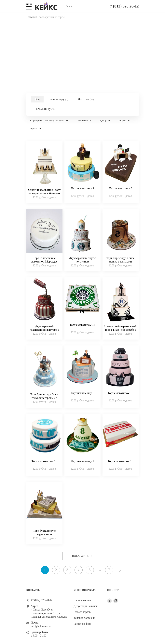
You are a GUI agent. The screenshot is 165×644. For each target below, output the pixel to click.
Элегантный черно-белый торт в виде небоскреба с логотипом (120, 330)
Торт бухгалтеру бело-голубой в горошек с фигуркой (44, 398)
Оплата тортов (82, 612)
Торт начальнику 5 (82, 393)
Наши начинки (82, 600)
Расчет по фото (83, 624)
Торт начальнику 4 (82, 188)
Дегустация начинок (86, 606)
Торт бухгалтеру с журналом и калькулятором (44, 534)
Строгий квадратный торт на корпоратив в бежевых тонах (44, 193)
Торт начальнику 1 (82, 461)
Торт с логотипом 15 (82, 325)
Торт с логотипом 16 (44, 461)
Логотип (86, 99)
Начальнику (45, 109)
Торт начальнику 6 (120, 188)
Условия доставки (84, 618)
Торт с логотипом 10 (120, 461)
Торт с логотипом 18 (120, 393)
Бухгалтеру (59, 99)
